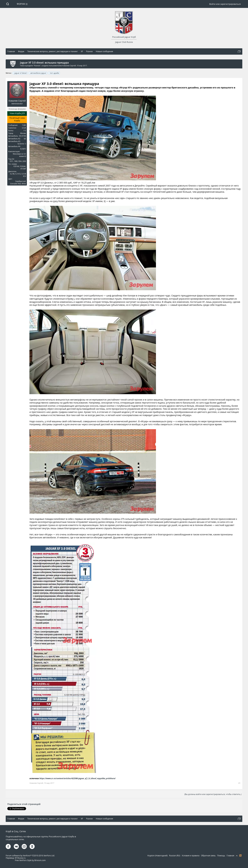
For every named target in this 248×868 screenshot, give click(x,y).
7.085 (24, 125)
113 (25, 131)
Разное (37, 66)
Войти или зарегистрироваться (225, 4)
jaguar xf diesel (20, 73)
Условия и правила (191, 856)
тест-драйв (54, 73)
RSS (240, 855)
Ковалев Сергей (69, 66)
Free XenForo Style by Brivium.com (30, 860)
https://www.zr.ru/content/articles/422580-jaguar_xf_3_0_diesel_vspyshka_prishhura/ (77, 778)
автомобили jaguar (38, 73)
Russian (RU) (175, 856)
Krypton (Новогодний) (158, 856)
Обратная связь (208, 856)
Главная (230, 856)
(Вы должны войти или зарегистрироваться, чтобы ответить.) (213, 794)
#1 (239, 783)
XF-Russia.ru (20, 858)
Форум (21, 4)
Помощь (221, 856)
